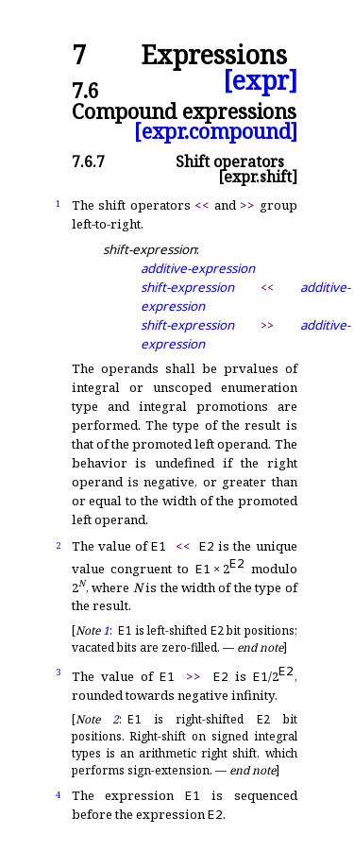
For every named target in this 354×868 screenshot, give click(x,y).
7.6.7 (88, 162)
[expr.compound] (216, 131)
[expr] (260, 81)
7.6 (85, 90)
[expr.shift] (258, 177)
